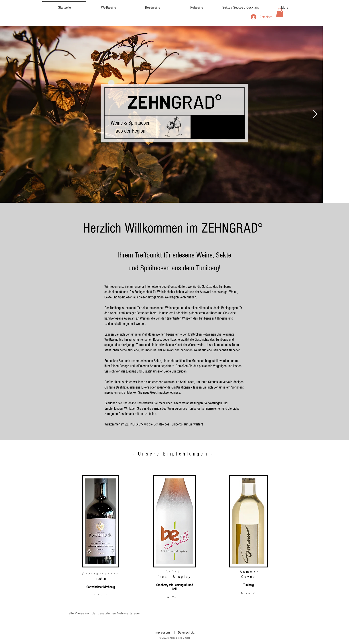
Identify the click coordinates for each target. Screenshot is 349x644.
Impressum (162, 633)
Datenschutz (186, 633)
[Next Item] (315, 114)
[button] (280, 13)
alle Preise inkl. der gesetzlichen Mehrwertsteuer (104, 614)
